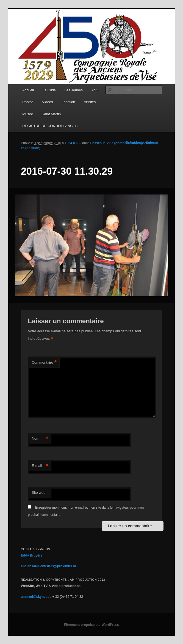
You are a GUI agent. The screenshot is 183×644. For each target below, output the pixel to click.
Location (68, 102)
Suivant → (154, 143)
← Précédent (132, 143)
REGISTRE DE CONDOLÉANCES (50, 126)
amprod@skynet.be (36, 597)
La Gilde (49, 90)
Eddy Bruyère (32, 555)
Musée (28, 114)
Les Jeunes (74, 90)
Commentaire (44, 363)
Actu (95, 90)
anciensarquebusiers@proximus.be (49, 566)
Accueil (28, 90)
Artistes (90, 102)
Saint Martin (51, 114)
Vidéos (48, 102)
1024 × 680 (73, 143)
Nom (40, 439)
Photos (28, 102)
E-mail (40, 466)
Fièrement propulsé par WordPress (92, 625)
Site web (38, 493)
